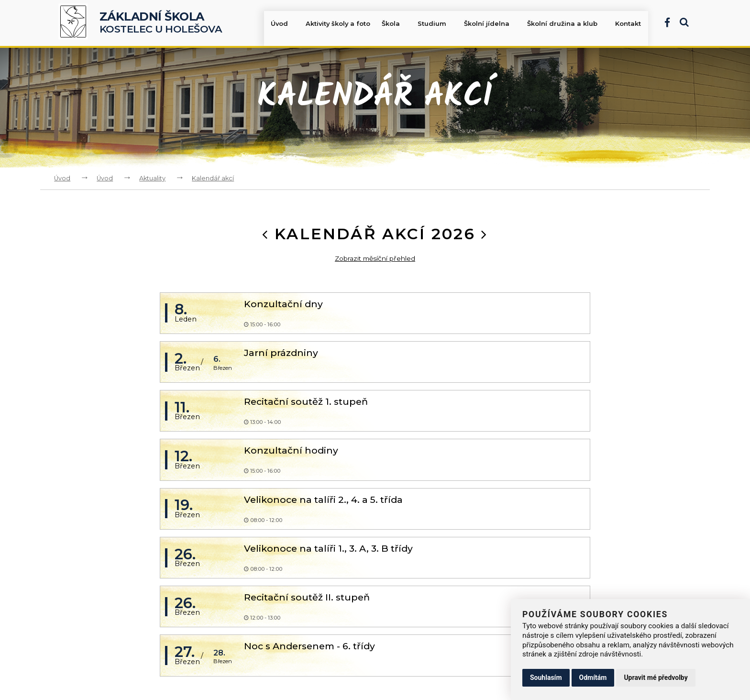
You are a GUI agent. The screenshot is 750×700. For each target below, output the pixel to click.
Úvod (286, 25)
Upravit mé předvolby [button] (656, 678)
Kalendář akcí (213, 178)
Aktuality (152, 178)
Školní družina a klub (568, 25)
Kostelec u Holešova (161, 23)
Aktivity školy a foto (340, 25)
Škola (399, 25)
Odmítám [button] (593, 678)
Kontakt (629, 25)
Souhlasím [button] (546, 678)
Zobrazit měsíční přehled (375, 258)
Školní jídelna (493, 25)
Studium (439, 25)
